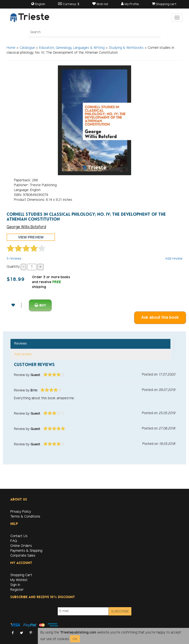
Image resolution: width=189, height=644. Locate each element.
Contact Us (19, 536)
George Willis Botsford (26, 227)
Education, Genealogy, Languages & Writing (72, 48)
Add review (174, 259)
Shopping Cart (21, 575)
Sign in (15, 585)
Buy (40, 305)
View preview (31, 237)
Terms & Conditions (25, 517)
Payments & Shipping (26, 551)
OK (75, 639)
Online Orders (21, 546)
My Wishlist (19, 580)
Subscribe (120, 612)
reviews (14, 259)
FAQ (14, 541)
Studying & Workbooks (126, 48)
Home (11, 48)
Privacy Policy (21, 512)
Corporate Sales (23, 556)
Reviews (21, 344)
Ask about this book (160, 318)
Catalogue (27, 48)
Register (17, 590)
